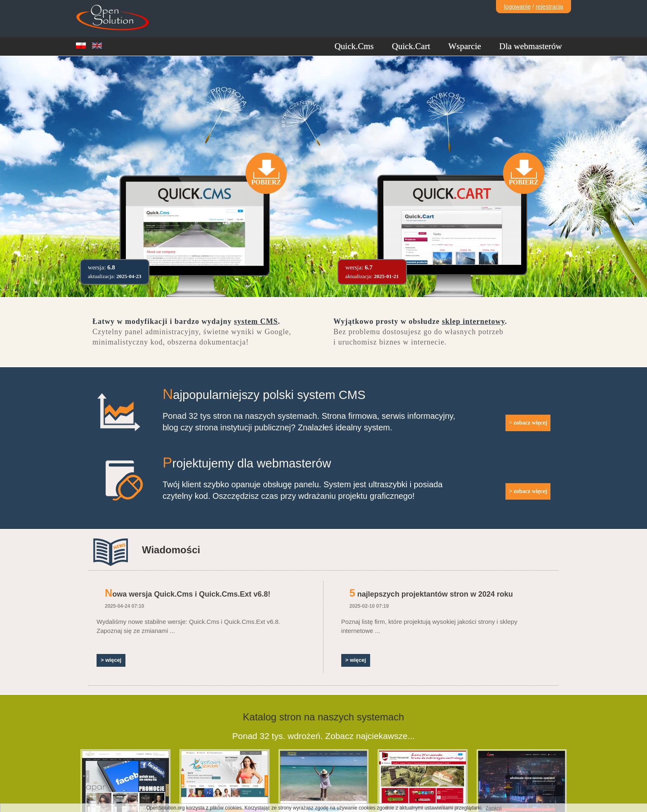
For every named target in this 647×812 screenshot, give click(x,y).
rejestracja (549, 7)
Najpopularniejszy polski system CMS (264, 395)
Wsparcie (465, 46)
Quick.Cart (411, 46)
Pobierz (266, 182)
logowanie (517, 7)
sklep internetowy (473, 321)
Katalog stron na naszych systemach (324, 717)
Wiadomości (171, 550)
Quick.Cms (354, 46)
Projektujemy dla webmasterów (247, 463)
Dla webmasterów (531, 46)
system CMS (256, 321)
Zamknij (494, 808)
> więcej (111, 660)
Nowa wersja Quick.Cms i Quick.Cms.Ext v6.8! (188, 594)
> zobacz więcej (528, 423)
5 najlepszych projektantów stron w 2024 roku (431, 594)
